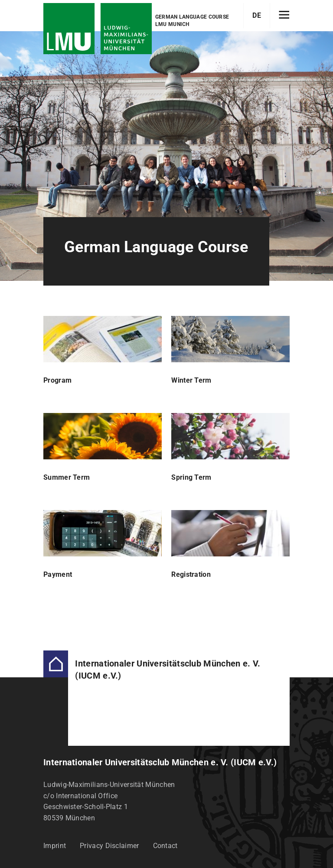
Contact (165, 846)
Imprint (55, 846)
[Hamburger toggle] (284, 16)
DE (257, 15)
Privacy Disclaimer (109, 846)
